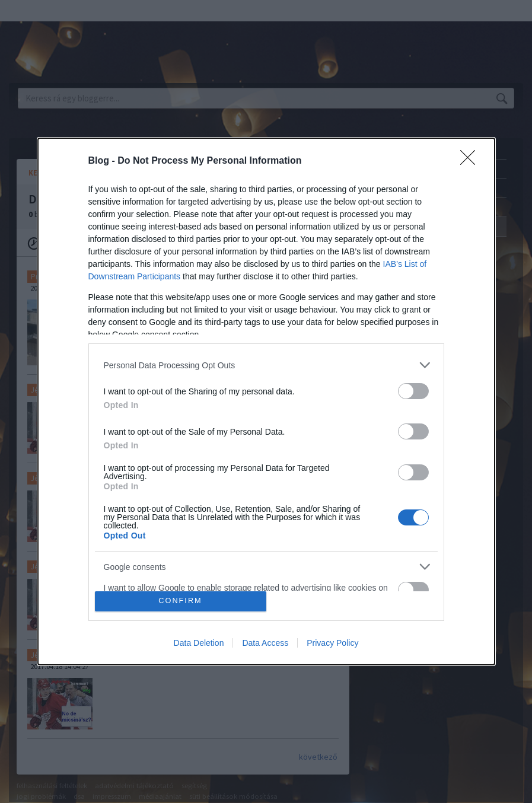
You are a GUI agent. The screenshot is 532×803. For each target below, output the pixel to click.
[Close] (472, 161)
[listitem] (266, 365)
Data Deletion (199, 643)
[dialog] (266, 401)
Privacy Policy (332, 643)
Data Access (265, 643)
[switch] (413, 391)
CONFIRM (181, 601)
